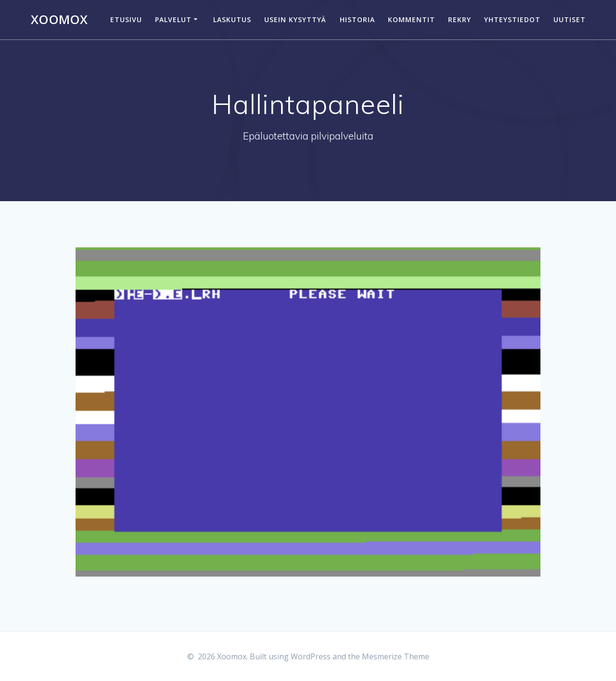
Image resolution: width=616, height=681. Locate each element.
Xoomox (59, 20)
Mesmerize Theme (396, 656)
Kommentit (411, 19)
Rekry (460, 19)
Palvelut (173, 19)
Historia (357, 19)
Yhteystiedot (512, 19)
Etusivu (126, 19)
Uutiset (570, 19)
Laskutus (232, 19)
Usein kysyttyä (295, 19)
